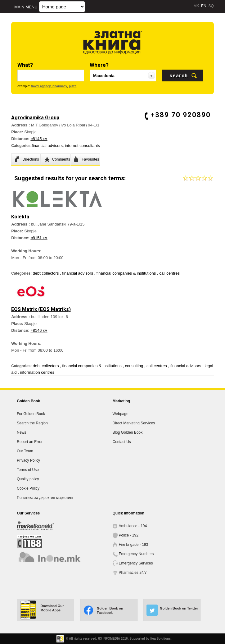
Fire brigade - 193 (134, 545)
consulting (135, 366)
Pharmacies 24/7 (133, 573)
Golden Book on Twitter (179, 608)
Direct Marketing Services (134, 423)
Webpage (121, 414)
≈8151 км (39, 238)
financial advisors (47, 146)
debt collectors (46, 273)
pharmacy (60, 86)
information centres (37, 372)
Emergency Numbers (136, 554)
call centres (169, 273)
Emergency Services (136, 563)
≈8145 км (39, 139)
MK (196, 6)
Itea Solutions (160, 639)
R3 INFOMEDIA (109, 639)
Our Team (25, 451)
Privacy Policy (28, 460)
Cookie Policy (28, 488)
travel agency (41, 86)
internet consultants (82, 146)
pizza (73, 86)
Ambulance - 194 (133, 526)
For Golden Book (31, 414)
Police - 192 (129, 535)
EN (204, 6)
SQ (211, 6)
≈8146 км (39, 330)
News (21, 432)
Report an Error (30, 442)
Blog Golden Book (128, 432)
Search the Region (32, 423)
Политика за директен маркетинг (45, 498)
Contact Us (122, 442)
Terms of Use (28, 470)
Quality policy (28, 479)
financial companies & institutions (127, 273)
